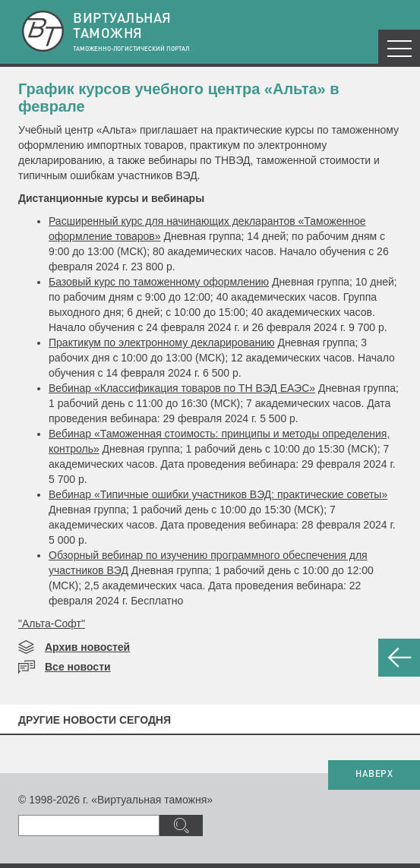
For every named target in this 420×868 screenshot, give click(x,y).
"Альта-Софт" (52, 623)
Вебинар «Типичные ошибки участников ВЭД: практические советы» (218, 494)
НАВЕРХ (374, 775)
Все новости (78, 667)
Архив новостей (87, 647)
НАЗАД (399, 658)
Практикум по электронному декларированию (162, 342)
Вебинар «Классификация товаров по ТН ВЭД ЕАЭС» (182, 388)
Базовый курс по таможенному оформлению (159, 282)
